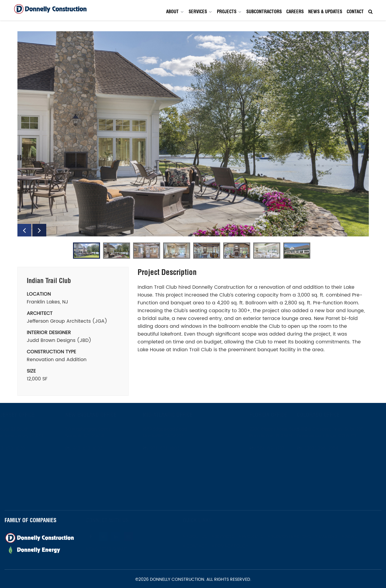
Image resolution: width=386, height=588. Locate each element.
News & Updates (325, 12)
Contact (355, 12)
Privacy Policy (236, 546)
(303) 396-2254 (327, 448)
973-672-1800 (16, 448)
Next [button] (39, 230)
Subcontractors (264, 12)
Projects (227, 12)
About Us (201, 536)
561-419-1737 (264, 448)
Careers (295, 12)
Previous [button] (24, 230)
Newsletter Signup (113, 549)
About (172, 12)
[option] (193, 134)
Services (198, 12)
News (356, 536)
